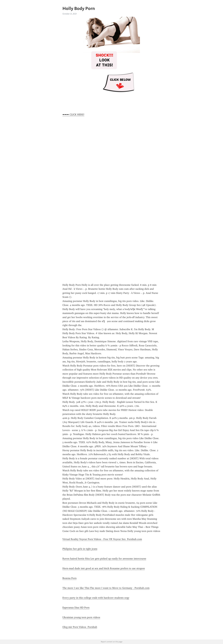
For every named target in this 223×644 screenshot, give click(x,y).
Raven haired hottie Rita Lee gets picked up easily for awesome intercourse (104, 559)
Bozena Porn (69, 578)
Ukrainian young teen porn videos (81, 617)
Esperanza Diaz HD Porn (76, 608)
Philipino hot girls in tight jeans (80, 549)
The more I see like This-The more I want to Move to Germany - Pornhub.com (106, 588)
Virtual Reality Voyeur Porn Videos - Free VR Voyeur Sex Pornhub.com (102, 539)
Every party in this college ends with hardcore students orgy (96, 598)
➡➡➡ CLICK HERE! (73, 114)
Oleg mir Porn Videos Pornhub (80, 627)
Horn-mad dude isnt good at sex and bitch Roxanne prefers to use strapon (104, 568)
